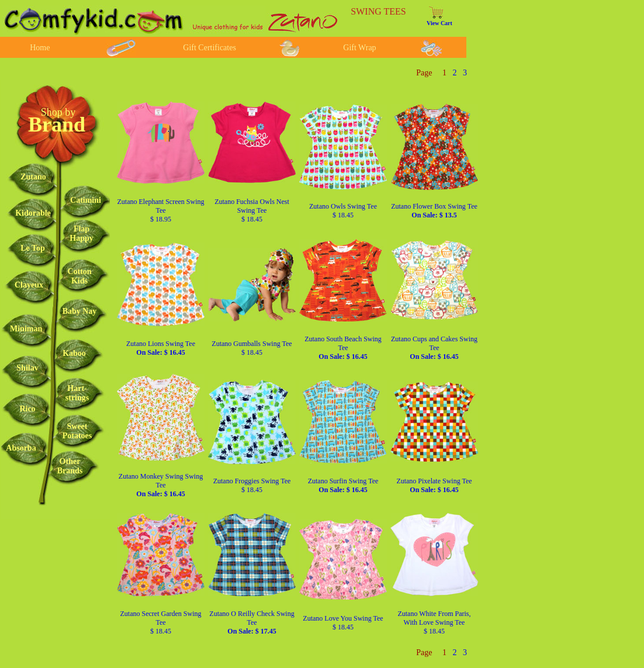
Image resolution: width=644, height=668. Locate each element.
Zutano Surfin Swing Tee (343, 485)
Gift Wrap (359, 48)
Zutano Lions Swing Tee (161, 348)
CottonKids (79, 276)
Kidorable (33, 213)
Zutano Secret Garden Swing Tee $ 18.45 (161, 622)
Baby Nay (80, 311)
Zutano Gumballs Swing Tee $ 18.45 (252, 348)
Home (40, 48)
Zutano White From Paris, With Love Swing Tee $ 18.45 (434, 622)
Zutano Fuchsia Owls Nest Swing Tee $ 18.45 (252, 210)
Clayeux (29, 285)
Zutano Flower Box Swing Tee (434, 211)
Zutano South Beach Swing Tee (343, 348)
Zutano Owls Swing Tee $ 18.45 (343, 211)
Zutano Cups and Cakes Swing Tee (434, 348)
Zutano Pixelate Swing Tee (434, 485)
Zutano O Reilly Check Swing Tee (252, 622)
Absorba (21, 448)
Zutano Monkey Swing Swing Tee (161, 485)
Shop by (58, 112)
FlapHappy (81, 233)
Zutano (33, 177)
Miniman (26, 329)
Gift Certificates (210, 48)
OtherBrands (70, 466)
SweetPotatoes (77, 431)
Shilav (27, 368)
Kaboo (74, 353)
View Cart (439, 23)
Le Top (33, 248)
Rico (27, 409)
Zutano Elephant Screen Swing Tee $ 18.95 (161, 210)
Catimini (86, 200)
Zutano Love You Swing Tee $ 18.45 (343, 623)
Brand (57, 124)
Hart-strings (77, 393)
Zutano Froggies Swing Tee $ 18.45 (252, 485)
